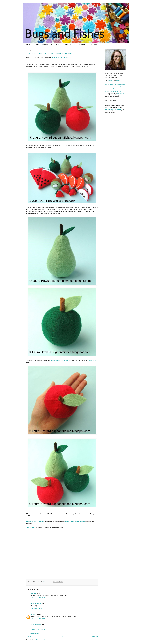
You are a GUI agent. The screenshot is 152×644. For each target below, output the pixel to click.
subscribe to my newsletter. (113, 109)
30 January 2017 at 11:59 (38, 608)
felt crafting (34, 584)
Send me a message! (110, 102)
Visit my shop (31, 527)
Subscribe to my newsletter (35, 521)
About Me (45, 44)
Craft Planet (92, 360)
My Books (81, 44)
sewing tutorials (48, 584)
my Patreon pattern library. (60, 58)
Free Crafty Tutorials (68, 44)
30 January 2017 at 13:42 (38, 619)
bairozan (34, 593)
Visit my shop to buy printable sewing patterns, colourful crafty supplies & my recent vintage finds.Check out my (115, 88)
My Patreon (55, 44)
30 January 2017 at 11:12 (38, 598)
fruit (43, 584)
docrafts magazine (59, 360)
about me (111, 81)
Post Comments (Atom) (41, 640)
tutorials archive (117, 91)
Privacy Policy (92, 44)
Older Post (95, 637)
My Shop (36, 44)
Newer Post (30, 637)
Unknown (34, 614)
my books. (119, 81)
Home (28, 44)
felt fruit (39, 584)
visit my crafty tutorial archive (75, 521)
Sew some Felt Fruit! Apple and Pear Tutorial (49, 54)
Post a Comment (34, 633)
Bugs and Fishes (36, 604)
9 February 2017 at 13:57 (38, 630)
